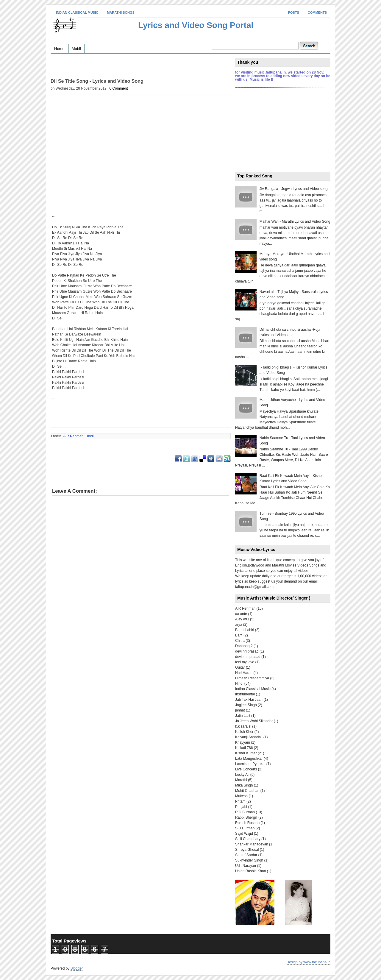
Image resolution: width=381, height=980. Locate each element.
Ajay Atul (242, 619)
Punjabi (241, 807)
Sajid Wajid (244, 834)
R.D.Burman (245, 812)
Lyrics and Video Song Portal (196, 25)
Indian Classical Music (77, 13)
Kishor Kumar (246, 753)
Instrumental (245, 694)
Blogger (77, 968)
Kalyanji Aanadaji (249, 737)
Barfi (239, 635)
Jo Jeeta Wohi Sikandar (254, 721)
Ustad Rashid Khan (250, 871)
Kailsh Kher (244, 732)
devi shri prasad (248, 657)
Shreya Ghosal (247, 850)
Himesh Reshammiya (252, 678)
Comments (317, 13)
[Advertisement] (120, 67)
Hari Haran (244, 673)
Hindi (89, 436)
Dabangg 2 (244, 646)
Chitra (240, 641)
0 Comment (118, 88)
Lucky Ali (242, 775)
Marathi (241, 780)
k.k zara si (243, 726)
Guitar (240, 667)
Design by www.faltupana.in (309, 962)
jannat (240, 710)
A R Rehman (73, 436)
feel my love (245, 662)
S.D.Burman (245, 828)
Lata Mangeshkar (249, 759)
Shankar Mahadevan (252, 844)
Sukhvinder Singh (249, 860)
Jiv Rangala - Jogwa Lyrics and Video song (294, 189)
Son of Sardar (246, 855)
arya (239, 625)
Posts (294, 13)
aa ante (241, 614)
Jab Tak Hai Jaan (249, 700)
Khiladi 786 (244, 748)
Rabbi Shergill (246, 817)
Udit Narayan (246, 866)
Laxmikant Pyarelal (250, 764)
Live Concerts (246, 769)
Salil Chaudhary (248, 839)
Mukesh (241, 796)
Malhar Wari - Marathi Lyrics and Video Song (295, 221)
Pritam (240, 801)
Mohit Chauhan (247, 791)
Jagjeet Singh (246, 705)
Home (59, 49)
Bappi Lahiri (245, 630)
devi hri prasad (247, 651)
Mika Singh (244, 785)
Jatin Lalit (243, 716)
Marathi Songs (121, 13)
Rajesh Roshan (247, 823)
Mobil (76, 49)
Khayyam (243, 742)
